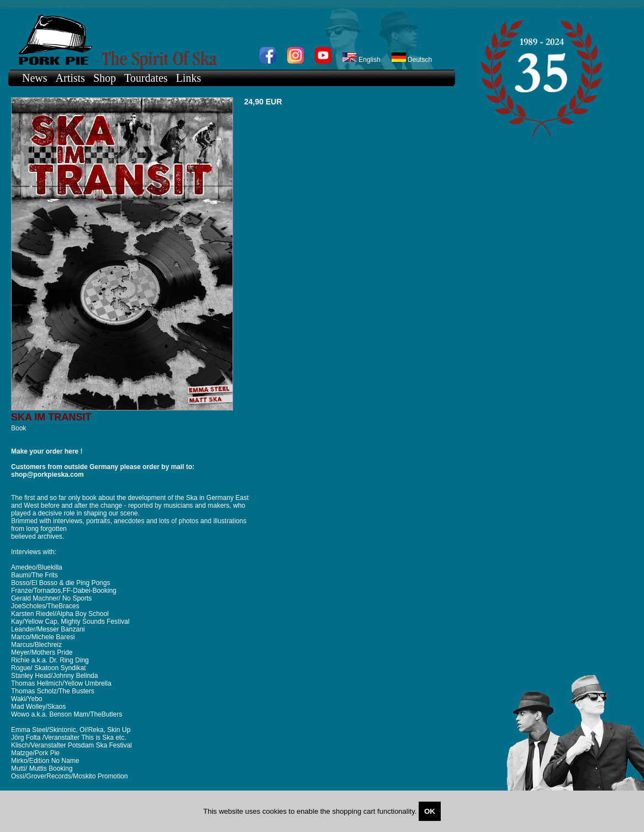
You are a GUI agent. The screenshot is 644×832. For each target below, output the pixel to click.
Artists (70, 78)
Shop (105, 78)
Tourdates (146, 78)
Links (189, 78)
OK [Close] (430, 811)
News (35, 78)
